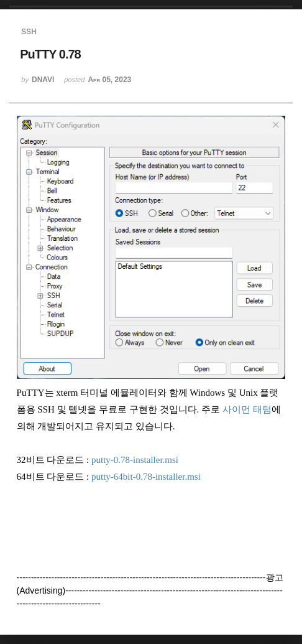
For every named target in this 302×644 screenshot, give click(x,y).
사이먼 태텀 (247, 409)
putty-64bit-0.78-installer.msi (146, 477)
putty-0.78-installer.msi (135, 460)
